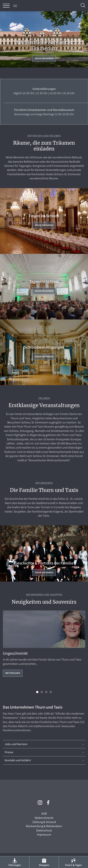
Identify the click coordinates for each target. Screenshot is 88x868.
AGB (44, 814)
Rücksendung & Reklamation (44, 826)
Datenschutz (44, 830)
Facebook (48, 803)
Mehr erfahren (44, 58)
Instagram (40, 803)
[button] (37, 692)
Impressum (44, 835)
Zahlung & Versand (44, 822)
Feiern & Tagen (73, 865)
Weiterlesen (13, 673)
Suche (83, 5)
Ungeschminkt (15, 653)
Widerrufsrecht (44, 818)
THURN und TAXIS (44, 6)
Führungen (15, 865)
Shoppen (44, 865)
